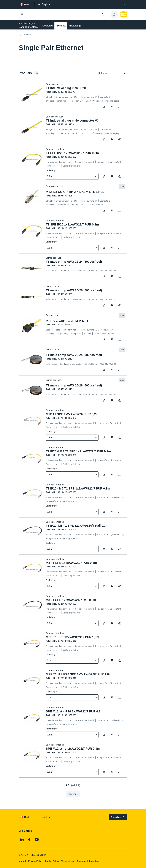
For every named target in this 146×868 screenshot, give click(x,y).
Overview (48, 26)
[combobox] (110, 73)
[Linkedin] (22, 840)
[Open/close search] (103, 14)
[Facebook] (29, 840)
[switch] (105, 107)
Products (61, 26)
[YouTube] (37, 840)
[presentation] (44, 4)
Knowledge (75, 26)
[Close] (124, 4)
